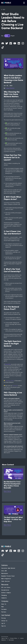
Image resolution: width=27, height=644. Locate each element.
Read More (7, 491)
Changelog (4, 595)
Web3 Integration (6, 579)
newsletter (15, 386)
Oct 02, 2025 (8, 86)
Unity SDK (4, 571)
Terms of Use (5, 638)
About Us (4, 604)
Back (4, 9)
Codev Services (6, 581)
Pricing (3, 618)
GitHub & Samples (6, 593)
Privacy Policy (14, 638)
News (3, 607)
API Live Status (6, 587)
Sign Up (3, 626)
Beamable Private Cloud (8, 576)
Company (5, 601)
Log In (3, 623)
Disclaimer (11, 640)
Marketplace (5, 573)
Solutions (4, 565)
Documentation (5, 590)
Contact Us (4, 621)
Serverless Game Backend (8, 568)
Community (4, 598)
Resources (5, 585)
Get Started (6, 615)
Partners (4, 612)
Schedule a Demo (10, 381)
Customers (4, 609)
